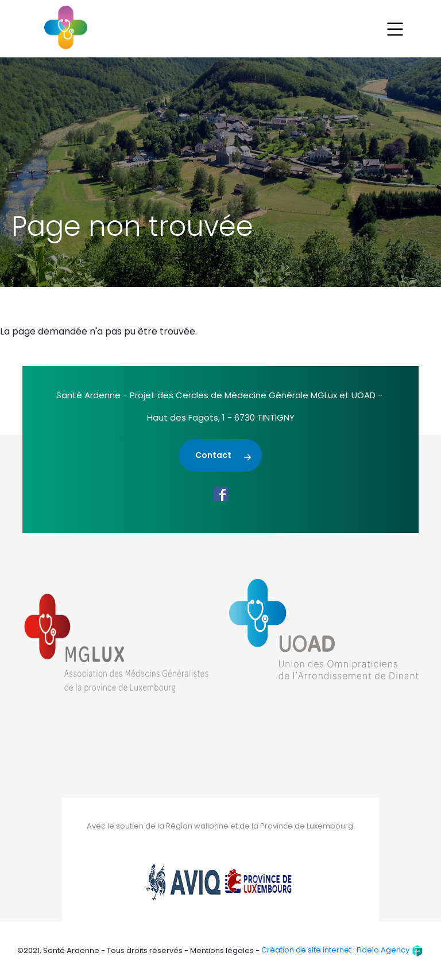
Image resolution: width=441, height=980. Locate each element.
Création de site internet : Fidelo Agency (343, 950)
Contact (213, 455)
